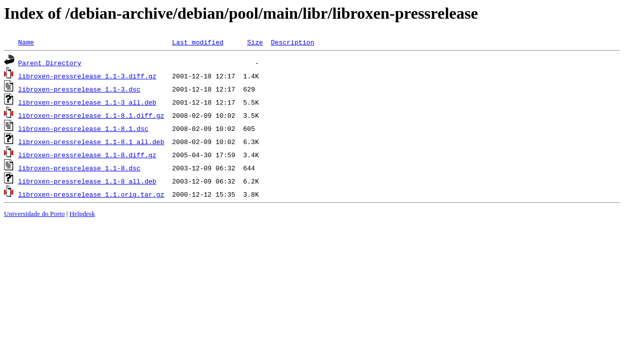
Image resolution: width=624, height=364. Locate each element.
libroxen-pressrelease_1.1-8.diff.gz (87, 155)
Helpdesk (82, 214)
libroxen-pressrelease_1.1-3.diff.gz (87, 76)
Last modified (198, 42)
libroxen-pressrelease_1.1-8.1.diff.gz (91, 115)
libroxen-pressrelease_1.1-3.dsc (79, 89)
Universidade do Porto (34, 214)
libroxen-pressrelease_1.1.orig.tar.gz (91, 194)
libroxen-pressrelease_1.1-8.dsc (79, 168)
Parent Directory (50, 63)
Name (26, 42)
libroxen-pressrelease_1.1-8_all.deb (87, 181)
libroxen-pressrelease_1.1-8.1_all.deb (91, 142)
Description (293, 42)
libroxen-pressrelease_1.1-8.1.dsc (83, 128)
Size (255, 42)
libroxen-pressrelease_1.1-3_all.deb (87, 102)
